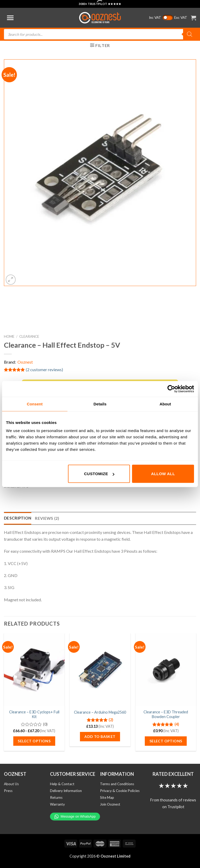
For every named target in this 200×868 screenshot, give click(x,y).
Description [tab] (18, 518)
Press (8, 791)
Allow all (163, 474)
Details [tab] (100, 404)
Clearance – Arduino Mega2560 (100, 712)
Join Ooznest (110, 804)
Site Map (107, 797)
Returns (56, 797)
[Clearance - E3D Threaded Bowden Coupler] (166, 670)
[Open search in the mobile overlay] (100, 34)
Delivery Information (66, 791)
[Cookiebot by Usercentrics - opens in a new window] (171, 389)
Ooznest (25, 362)
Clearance (29, 336)
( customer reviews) (44, 369)
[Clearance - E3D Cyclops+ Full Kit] (34, 670)
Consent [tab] (35, 404)
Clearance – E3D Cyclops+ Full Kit (34, 714)
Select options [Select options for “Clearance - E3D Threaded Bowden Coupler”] (166, 741)
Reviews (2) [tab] (47, 518)
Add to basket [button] (100, 736)
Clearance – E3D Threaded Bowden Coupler (166, 714)
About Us (11, 784)
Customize (99, 474)
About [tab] (165, 404)
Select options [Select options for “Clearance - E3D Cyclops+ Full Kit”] (34, 741)
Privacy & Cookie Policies (120, 791)
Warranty (57, 804)
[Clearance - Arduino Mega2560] (100, 670)
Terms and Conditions (117, 784)
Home (9, 336)
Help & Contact (62, 784)
